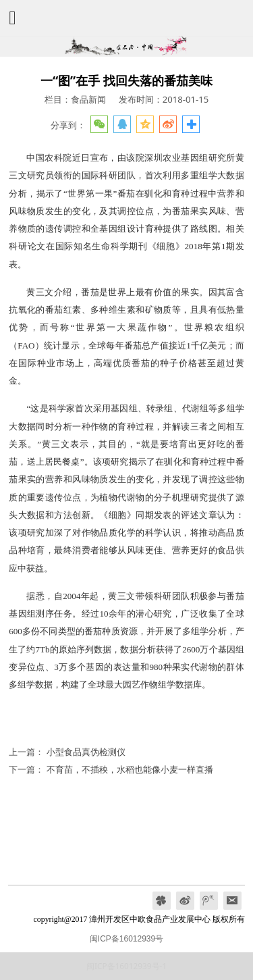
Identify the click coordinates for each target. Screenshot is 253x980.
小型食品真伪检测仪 (86, 752)
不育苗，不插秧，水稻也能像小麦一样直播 (130, 769)
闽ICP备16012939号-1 (126, 966)
